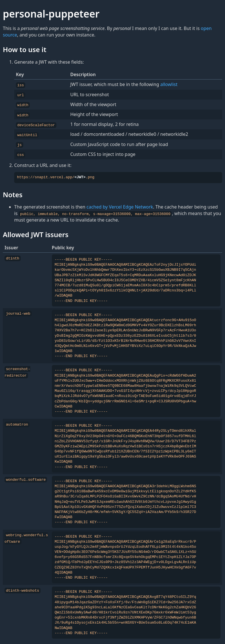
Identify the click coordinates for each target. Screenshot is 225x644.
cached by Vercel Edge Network (120, 205)
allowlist (169, 84)
